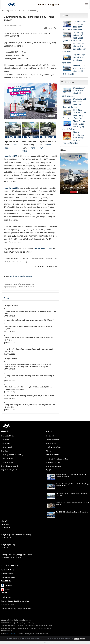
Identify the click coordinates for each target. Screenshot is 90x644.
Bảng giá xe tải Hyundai (9, 470)
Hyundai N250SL (11, 188)
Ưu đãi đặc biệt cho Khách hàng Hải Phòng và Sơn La (74, 103)
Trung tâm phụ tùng (7, 605)
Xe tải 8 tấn (4, 451)
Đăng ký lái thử (51, 443)
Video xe (49, 451)
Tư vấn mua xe (6, 597)
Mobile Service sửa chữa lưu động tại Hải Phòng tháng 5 (74, 70)
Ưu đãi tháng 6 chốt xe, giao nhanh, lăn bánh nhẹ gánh (74, 92)
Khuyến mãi (50, 436)
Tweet (6, 298)
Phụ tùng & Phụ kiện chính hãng (57, 459)
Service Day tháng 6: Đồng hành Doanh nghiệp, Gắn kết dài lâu (74, 37)
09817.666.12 (7, 548)
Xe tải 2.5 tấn (5, 440)
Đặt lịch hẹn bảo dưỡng (54, 466)
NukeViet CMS (36, 639)
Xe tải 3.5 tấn (5, 443)
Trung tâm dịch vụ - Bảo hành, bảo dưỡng (15, 601)
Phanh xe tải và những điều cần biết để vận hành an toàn (74, 48)
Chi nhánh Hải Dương (8, 577)
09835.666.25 (7, 538)
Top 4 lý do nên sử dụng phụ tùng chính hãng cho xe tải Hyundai (74, 26)
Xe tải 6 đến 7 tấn (7, 447)
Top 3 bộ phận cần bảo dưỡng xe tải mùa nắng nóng (74, 59)
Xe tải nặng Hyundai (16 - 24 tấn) (12, 455)
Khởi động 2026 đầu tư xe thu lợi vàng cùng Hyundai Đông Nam (74, 114)
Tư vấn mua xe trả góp (53, 447)
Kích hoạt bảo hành (52, 440)
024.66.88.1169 (18, 558)
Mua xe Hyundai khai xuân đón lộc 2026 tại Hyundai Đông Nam (73, 138)
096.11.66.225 (7, 558)
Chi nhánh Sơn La (7, 574)
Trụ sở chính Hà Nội (7, 570)
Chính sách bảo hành (53, 463)
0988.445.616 (7, 528)
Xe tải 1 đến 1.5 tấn (7, 436)
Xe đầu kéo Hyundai (7, 458)
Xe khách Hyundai (7, 462)
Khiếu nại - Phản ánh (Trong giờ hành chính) (16, 609)
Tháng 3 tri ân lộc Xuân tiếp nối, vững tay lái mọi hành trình (73, 125)
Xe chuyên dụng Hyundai (9, 466)
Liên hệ (4, 593)
